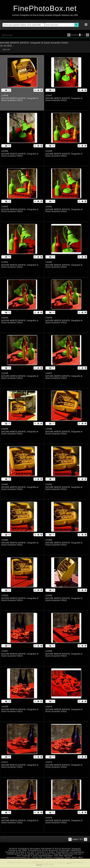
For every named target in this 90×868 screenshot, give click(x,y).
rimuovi (39, 864)
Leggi (69, 862)
